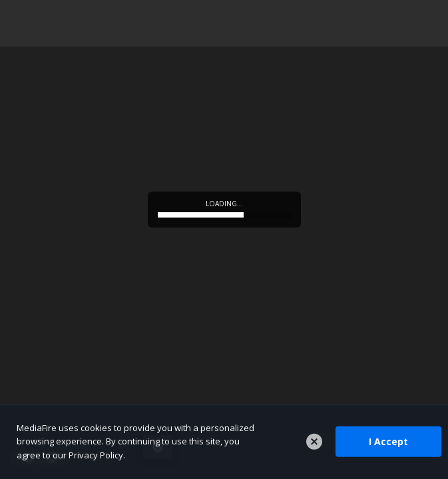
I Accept (388, 441)
